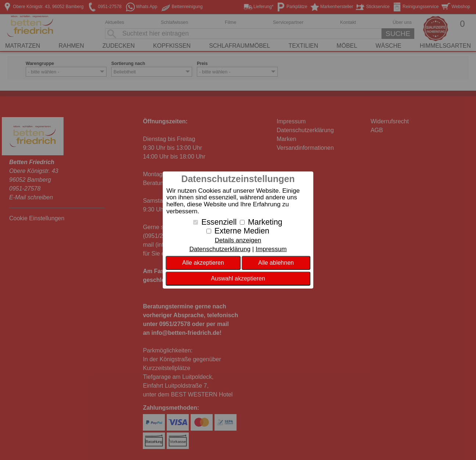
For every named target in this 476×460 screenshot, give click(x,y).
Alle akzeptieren (203, 263)
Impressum (271, 249)
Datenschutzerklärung (220, 249)
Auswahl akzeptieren (238, 278)
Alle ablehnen (276, 263)
